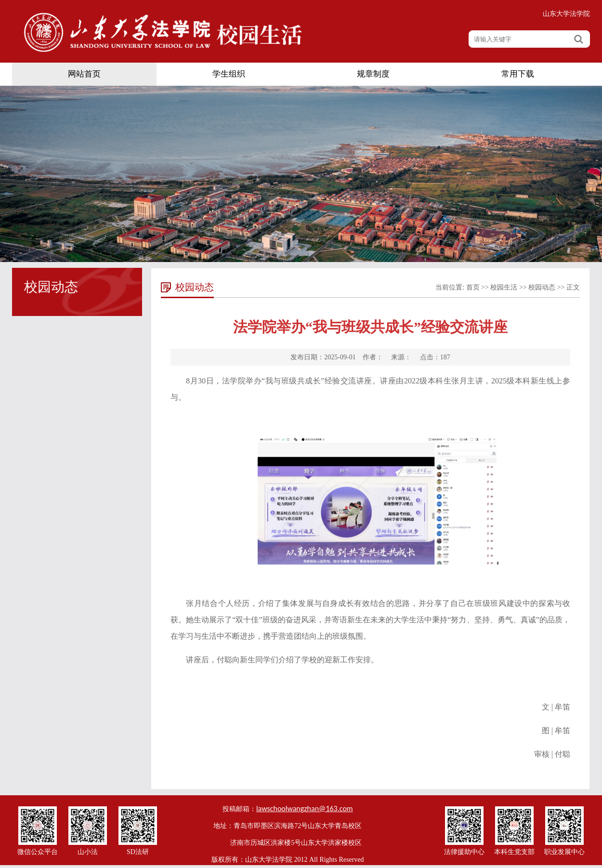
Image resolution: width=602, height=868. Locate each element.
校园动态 (542, 287)
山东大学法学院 (566, 14)
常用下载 (518, 74)
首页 (473, 287)
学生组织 (229, 74)
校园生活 (504, 287)
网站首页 (84, 74)
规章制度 (373, 74)
